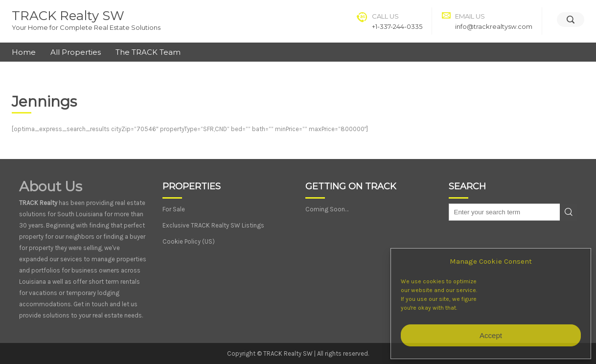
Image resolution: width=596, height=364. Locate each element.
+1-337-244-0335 (397, 26)
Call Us (385, 16)
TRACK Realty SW (68, 16)
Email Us (470, 16)
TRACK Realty (38, 203)
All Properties (76, 52)
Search (568, 212)
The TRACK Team (148, 52)
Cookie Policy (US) (189, 241)
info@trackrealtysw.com (494, 26)
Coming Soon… (327, 209)
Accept (491, 335)
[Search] (571, 20)
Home (24, 52)
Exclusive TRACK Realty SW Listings (213, 225)
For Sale (174, 209)
